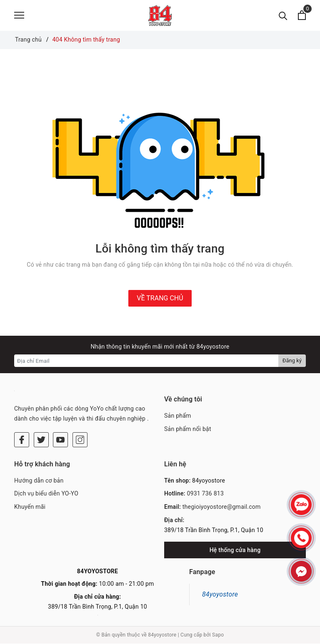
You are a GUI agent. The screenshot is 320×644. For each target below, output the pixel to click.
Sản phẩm (178, 416)
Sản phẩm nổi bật (188, 429)
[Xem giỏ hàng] (302, 16)
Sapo (218, 636)
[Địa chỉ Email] (146, 362)
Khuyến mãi (30, 507)
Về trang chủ (160, 298)
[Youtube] (60, 440)
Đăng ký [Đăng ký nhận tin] (292, 361)
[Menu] (19, 16)
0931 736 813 (205, 494)
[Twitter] (41, 440)
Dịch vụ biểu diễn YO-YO (46, 494)
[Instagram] (80, 440)
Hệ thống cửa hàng (235, 550)
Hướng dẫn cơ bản (39, 481)
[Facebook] (22, 440)
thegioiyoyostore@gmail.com (222, 507)
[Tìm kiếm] (283, 16)
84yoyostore (220, 595)
